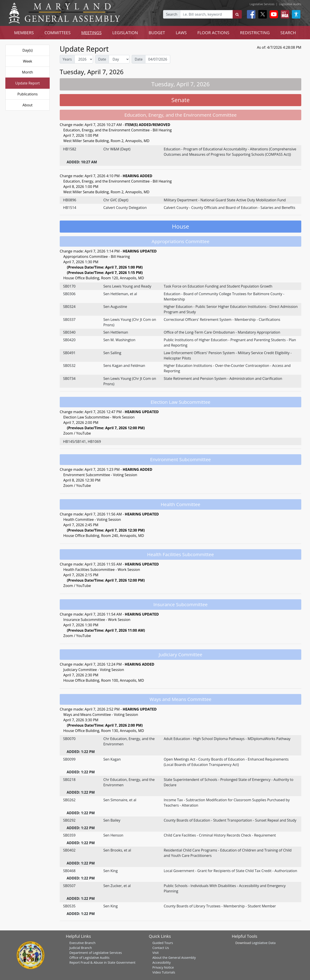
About (27, 105)
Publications (28, 94)
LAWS (181, 33)
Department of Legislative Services (96, 953)
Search (172, 14)
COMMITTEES (58, 33)
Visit (155, 953)
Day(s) (28, 50)
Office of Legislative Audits (89, 957)
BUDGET (157, 33)
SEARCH (288, 33)
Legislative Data (264, 943)
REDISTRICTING (255, 33)
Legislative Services (262, 4)
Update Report (28, 83)
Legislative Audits (290, 4)
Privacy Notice (163, 967)
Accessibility (161, 962)
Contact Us (161, 948)
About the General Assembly (174, 957)
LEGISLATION (125, 33)
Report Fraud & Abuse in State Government (102, 962)
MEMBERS (24, 33)
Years (67, 59)
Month (27, 72)
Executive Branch (82, 943)
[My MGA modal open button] (284, 14)
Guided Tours (163, 943)
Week (27, 61)
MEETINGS (91, 33)
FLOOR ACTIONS (213, 33)
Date (102, 59)
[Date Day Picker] (158, 59)
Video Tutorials (164, 972)
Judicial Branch (81, 948)
